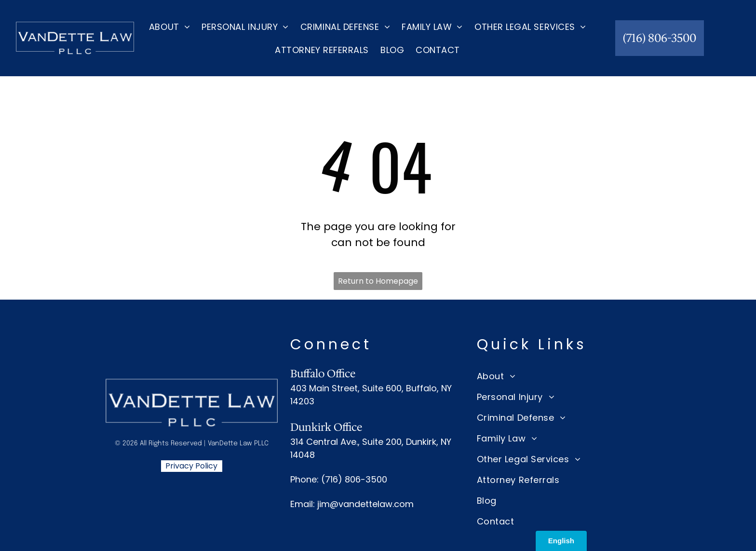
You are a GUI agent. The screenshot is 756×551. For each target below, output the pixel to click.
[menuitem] (169, 27)
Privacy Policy (191, 466)
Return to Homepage (378, 281)
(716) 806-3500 (354, 479)
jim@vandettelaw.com (365, 504)
